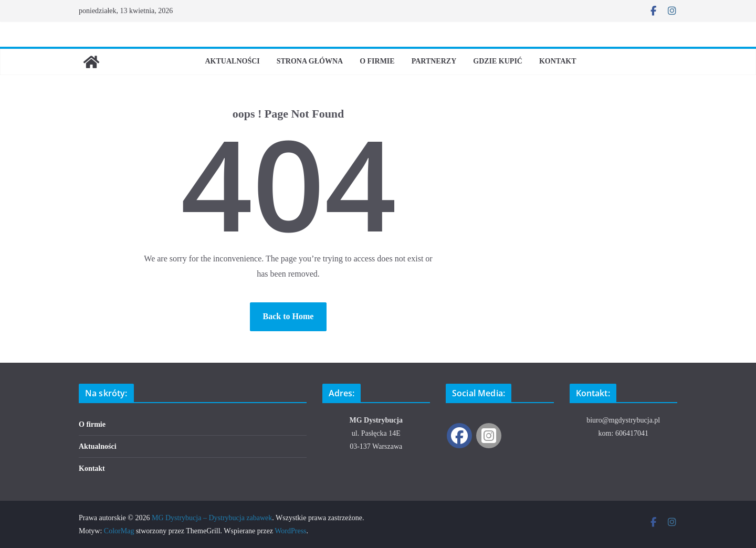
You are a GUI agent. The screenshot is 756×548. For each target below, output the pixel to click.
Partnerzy (434, 61)
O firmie (377, 61)
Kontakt (558, 61)
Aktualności (232, 61)
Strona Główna (310, 61)
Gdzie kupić (498, 61)
